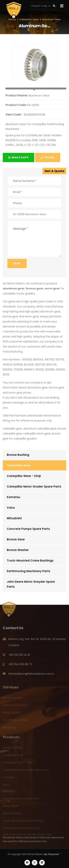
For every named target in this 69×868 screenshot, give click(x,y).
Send (17, 263)
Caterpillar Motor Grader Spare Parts (34, 486)
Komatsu (14, 497)
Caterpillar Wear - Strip (24, 476)
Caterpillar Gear (19, 465)
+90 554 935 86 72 (20, 666)
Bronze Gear (16, 539)
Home (12, 19)
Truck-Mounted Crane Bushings (30, 561)
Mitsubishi (14, 518)
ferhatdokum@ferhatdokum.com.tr (31, 675)
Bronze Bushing (18, 455)
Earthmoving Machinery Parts (29, 571)
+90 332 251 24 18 (19, 656)
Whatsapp (18, 157)
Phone (48, 157)
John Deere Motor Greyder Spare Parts (31, 584)
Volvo (11, 508)
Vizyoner (54, 854)
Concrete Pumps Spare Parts (28, 529)
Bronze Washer (18, 550)
